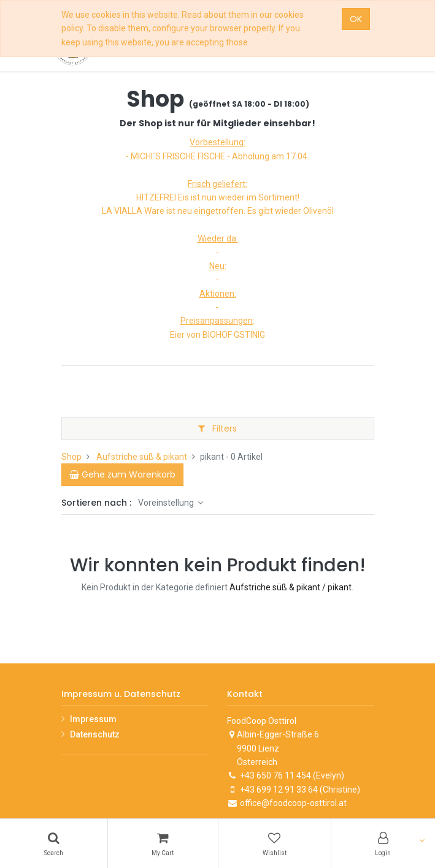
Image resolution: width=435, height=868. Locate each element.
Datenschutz (95, 734)
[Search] (54, 843)
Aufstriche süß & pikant (142, 457)
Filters (218, 428)
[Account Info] (383, 843)
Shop (71, 457)
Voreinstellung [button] (167, 503)
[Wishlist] (275, 843)
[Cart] (163, 843)
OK (356, 19)
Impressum (93, 719)
